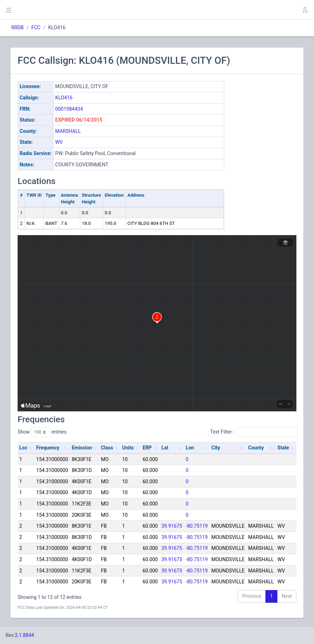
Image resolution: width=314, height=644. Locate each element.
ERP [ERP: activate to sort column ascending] (147, 448)
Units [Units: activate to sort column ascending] (128, 448)
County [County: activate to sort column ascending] (256, 448)
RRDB (17, 27)
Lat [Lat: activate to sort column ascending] (165, 448)
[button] (305, 10)
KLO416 (64, 98)
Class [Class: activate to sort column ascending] (107, 448)
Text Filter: (253, 432)
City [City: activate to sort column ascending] (216, 448)
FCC (36, 27)
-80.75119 (197, 526)
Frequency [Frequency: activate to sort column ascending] (48, 448)
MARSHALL (68, 131)
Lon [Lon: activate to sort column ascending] (190, 448)
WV (59, 142)
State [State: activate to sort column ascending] (283, 448)
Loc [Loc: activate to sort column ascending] (23, 448)
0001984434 (69, 109)
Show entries (42, 432)
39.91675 (172, 526)
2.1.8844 (24, 635)
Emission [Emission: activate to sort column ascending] (82, 448)
